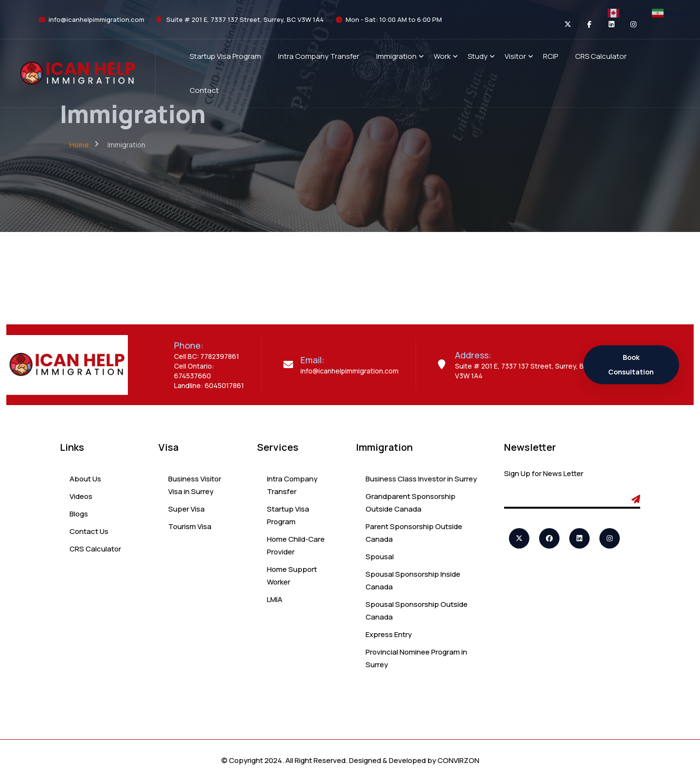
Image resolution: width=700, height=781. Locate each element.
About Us (85, 479)
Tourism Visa (190, 526)
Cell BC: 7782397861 (207, 356)
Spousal (380, 557)
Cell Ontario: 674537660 (194, 371)
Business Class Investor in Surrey (421, 479)
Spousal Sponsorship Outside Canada (417, 611)
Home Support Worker (292, 576)
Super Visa (186, 509)
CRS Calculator (95, 549)
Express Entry (389, 634)
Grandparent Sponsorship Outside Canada (411, 503)
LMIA (275, 599)
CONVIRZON (458, 760)
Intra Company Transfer (292, 485)
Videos (81, 496)
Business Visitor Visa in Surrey (195, 485)
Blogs (79, 514)
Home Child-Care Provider (296, 545)
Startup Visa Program (288, 515)
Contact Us (89, 531)
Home (79, 145)
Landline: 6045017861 (209, 385)
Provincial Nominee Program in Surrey (416, 658)
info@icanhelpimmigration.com (96, 19)
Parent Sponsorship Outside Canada (414, 533)
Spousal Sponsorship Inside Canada (413, 580)
